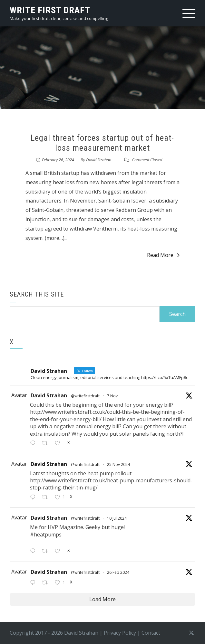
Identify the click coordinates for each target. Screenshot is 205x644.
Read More (163, 255)
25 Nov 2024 (118, 464)
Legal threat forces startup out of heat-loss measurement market (102, 143)
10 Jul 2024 (117, 518)
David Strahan (99, 160)
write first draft (50, 10)
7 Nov (112, 396)
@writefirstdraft (85, 396)
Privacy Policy (120, 633)
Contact (151, 633)
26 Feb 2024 (118, 572)
